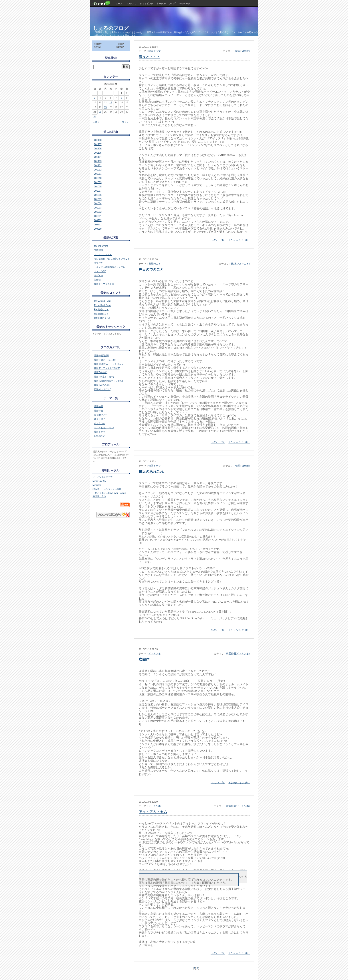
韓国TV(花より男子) (104, 377)
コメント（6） (218, 442)
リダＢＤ (99, 276)
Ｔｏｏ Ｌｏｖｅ (103, 254)
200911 (98, 225)
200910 (98, 229)
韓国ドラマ (155, 51)
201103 (98, 161)
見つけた (99, 263)
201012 (98, 170)
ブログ (172, 3)
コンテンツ (131, 3)
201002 (98, 212)
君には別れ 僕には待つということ (112, 259)
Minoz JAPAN (99, 481)
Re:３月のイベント (104, 318)
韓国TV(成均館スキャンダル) (108, 381)
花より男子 (100, 419)
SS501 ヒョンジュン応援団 (107, 489)
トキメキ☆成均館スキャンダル (110, 267)
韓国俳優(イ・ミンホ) (238, 653)
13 (111, 103)
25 (100, 112)
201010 (98, 178)
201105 (98, 153)
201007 (98, 191)
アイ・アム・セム (153, 812)
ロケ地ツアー (101, 415)
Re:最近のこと (101, 310)
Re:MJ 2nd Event (103, 301)
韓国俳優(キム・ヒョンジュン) (109, 364)
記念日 (97, 280)
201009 (98, 182)
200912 (98, 220)
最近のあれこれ (151, 472)
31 (95, 117)
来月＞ (125, 122)
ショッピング (147, 3)
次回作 (144, 659)
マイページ (184, 3)
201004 (98, 203)
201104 (98, 157)
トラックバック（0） (239, 240)
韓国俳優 (99, 411)
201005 (98, 199)
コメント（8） (218, 783)
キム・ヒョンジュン (104, 428)
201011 (98, 174)
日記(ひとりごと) (240, 264)
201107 (98, 144)
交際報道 (99, 250)
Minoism (97, 485)
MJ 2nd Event (101, 246)
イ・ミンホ (155, 653)
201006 (98, 195)
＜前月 (96, 122)
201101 (98, 165)
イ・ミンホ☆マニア (103, 477)
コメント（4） (218, 240)
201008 (98, 187)
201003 (98, 208)
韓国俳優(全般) (102, 356)
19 (105, 107)
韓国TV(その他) (102, 385)
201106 (98, 149)
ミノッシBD (100, 271)
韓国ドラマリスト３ (104, 284)
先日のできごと (151, 270)
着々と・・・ (149, 57)
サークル (161, 3)
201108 (98, 140)
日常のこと (155, 264)
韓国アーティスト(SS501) (107, 368)
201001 (98, 216)
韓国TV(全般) (242, 51)
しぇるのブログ (111, 28)
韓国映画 (99, 406)
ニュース (118, 3)
